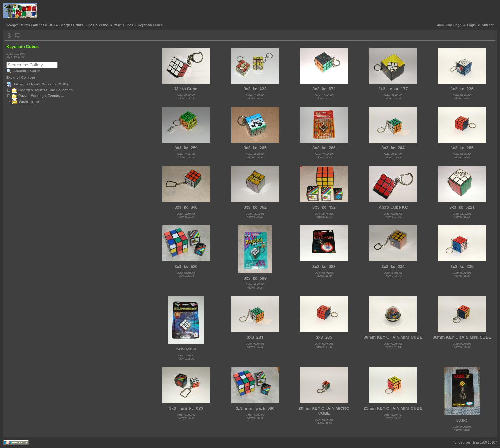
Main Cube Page (449, 25)
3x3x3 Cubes (123, 25)
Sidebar (488, 25)
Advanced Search (27, 71)
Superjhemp (29, 101)
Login (471, 25)
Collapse (28, 77)
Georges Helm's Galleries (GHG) (30, 25)
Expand (12, 77)
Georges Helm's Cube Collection (84, 25)
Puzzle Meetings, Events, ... (41, 96)
